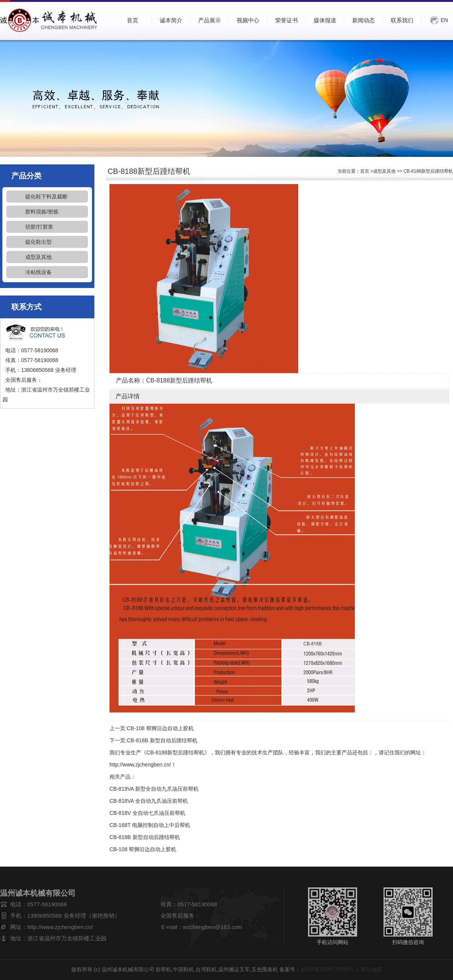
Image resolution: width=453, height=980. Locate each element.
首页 (365, 171)
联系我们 (402, 20)
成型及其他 (39, 257)
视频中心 (248, 20)
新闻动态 (364, 20)
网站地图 (371, 969)
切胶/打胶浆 (39, 227)
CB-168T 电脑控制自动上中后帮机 (150, 825)
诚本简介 (171, 20)
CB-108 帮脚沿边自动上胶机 (160, 728)
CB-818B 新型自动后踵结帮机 (162, 740)
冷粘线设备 (39, 272)
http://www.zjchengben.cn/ (140, 765)
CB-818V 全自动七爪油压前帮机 (147, 813)
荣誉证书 (287, 20)
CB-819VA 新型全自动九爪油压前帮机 (154, 789)
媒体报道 (325, 20)
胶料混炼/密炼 (42, 212)
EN (444, 20)
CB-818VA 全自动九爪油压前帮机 (149, 801)
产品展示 (210, 20)
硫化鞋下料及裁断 (46, 197)
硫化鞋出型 (39, 242)
